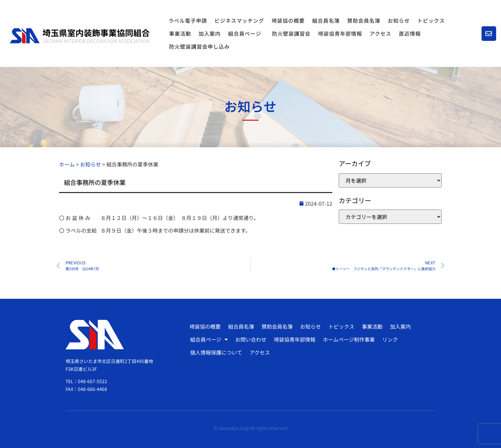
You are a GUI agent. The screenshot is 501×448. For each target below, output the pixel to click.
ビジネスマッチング (239, 20)
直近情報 (410, 33)
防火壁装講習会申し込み (199, 46)
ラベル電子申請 (188, 20)
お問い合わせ (251, 339)
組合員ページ (246, 33)
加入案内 (210, 33)
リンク (390, 339)
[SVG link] (80, 36)
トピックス (431, 20)
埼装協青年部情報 (340, 33)
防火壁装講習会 (291, 33)
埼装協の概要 (288, 20)
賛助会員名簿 (364, 20)
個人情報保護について (216, 352)
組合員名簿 (326, 20)
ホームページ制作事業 (349, 339)
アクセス (380, 33)
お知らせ (399, 20)
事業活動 (180, 33)
